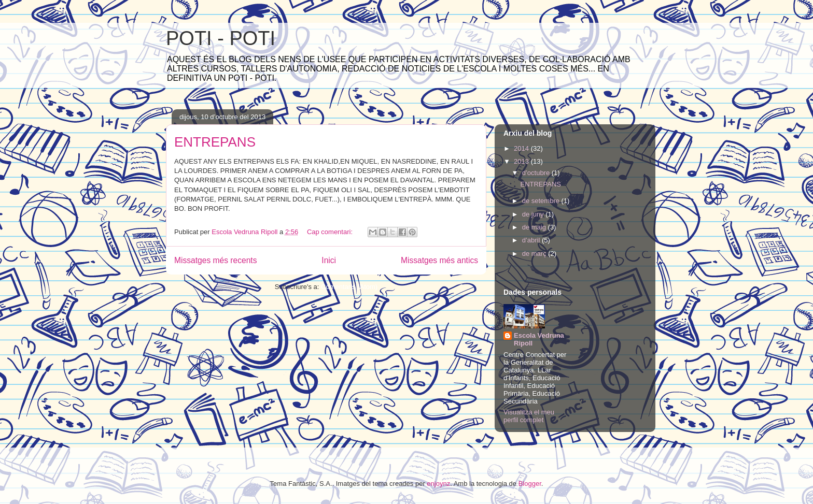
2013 (522, 161)
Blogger (530, 484)
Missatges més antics (439, 260)
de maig (535, 227)
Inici (329, 260)
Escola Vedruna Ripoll (539, 339)
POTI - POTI (221, 38)
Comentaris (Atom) (349, 287)
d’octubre (537, 173)
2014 (522, 148)
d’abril (532, 240)
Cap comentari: (331, 232)
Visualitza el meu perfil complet (529, 416)
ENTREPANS (215, 142)
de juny (534, 214)
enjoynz (438, 484)
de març (535, 254)
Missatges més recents (215, 260)
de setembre (542, 201)
